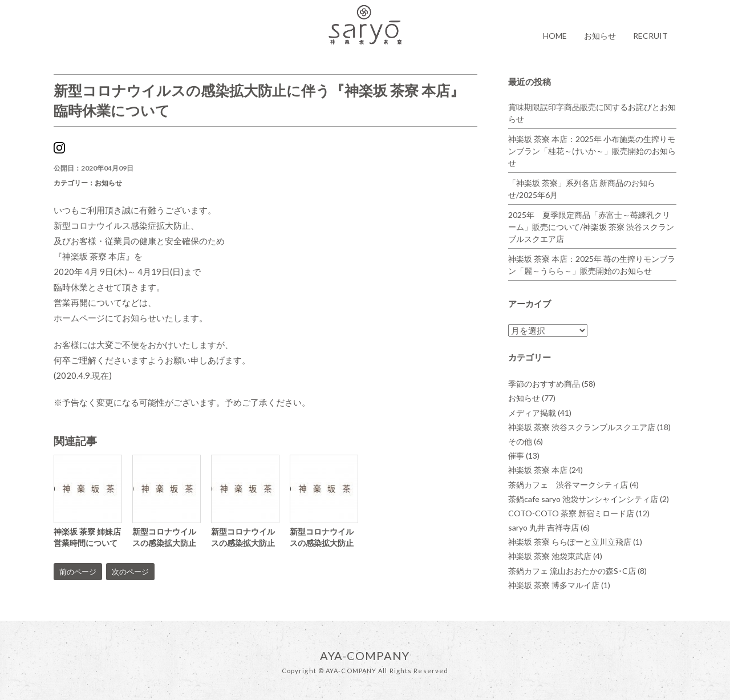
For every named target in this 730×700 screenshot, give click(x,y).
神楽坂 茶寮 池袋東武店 (555, 556)
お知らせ (600, 36)
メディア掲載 (540, 413)
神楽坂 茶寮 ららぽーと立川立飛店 (575, 542)
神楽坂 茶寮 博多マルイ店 (559, 585)
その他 (526, 441)
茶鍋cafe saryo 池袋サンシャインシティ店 (589, 499)
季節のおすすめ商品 (552, 384)
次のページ (130, 572)
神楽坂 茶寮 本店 (546, 470)
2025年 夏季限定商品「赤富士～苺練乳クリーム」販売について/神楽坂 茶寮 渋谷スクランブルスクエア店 (591, 227)
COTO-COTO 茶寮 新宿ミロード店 (579, 513)
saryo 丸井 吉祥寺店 (549, 527)
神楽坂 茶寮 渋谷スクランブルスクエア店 (589, 427)
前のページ (78, 572)
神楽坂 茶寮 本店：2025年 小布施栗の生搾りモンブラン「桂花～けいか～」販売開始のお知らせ (592, 151)
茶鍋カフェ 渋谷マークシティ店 (573, 485)
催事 (524, 456)
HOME (555, 36)
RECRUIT (650, 36)
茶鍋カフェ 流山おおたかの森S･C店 (577, 571)
